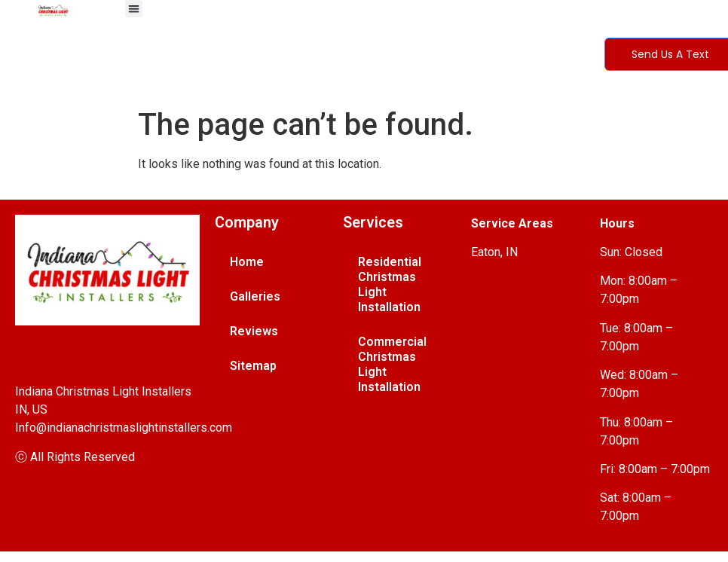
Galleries (255, 296)
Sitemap (253, 366)
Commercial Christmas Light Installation (392, 364)
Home (247, 262)
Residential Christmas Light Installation (390, 284)
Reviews (254, 331)
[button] (134, 9)
